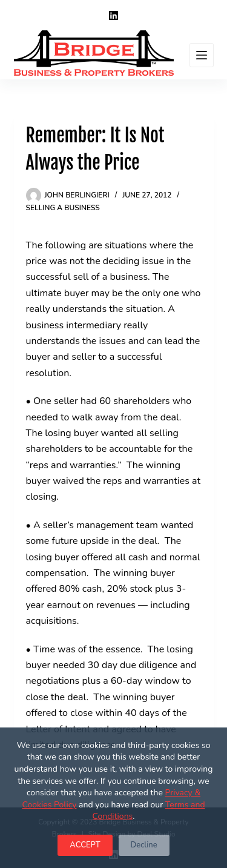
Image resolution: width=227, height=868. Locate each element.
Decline (144, 845)
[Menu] (202, 55)
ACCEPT (85, 845)
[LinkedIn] (113, 15)
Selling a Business (63, 208)
